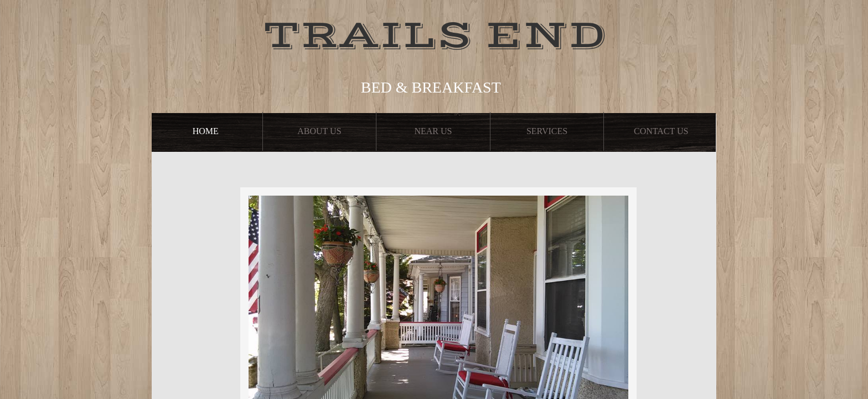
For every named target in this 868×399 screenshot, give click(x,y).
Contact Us (661, 131)
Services (547, 131)
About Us (319, 131)
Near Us (433, 131)
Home (206, 131)
